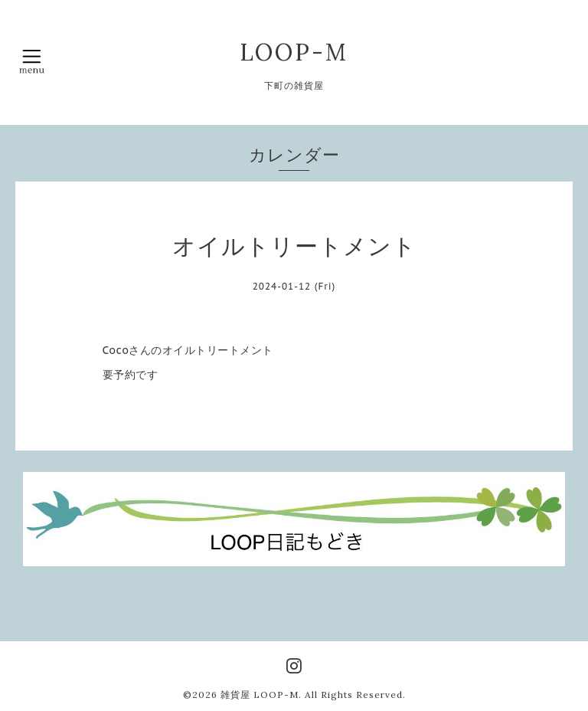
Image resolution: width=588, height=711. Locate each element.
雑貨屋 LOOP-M (260, 695)
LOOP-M (294, 52)
